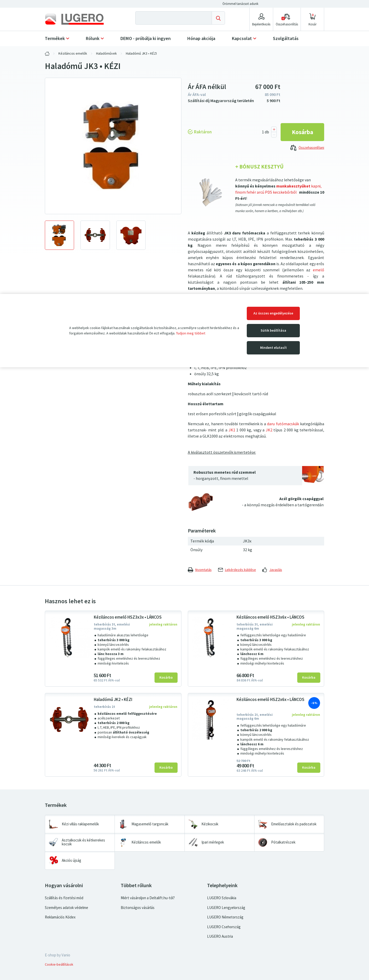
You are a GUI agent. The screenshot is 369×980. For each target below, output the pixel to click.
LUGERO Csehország (224, 927)
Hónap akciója (201, 38)
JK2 (269, 430)
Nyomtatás (200, 570)
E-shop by (58, 955)
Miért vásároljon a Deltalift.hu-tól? (148, 898)
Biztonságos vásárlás (138, 908)
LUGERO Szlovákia (222, 898)
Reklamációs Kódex (60, 917)
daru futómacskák (283, 424)
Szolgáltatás (286, 38)
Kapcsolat (242, 38)
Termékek (55, 38)
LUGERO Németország (225, 917)
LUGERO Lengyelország (226, 908)
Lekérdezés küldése (237, 570)
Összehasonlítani (307, 148)
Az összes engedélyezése (273, 313)
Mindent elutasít (273, 348)
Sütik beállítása (273, 330)
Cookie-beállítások (59, 964)
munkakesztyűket (293, 186)
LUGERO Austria (220, 936)
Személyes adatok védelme (66, 908)
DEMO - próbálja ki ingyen (146, 38)
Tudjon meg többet (191, 333)
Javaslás (272, 570)
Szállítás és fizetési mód (64, 898)
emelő (319, 270)
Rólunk (93, 38)
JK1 (232, 430)
